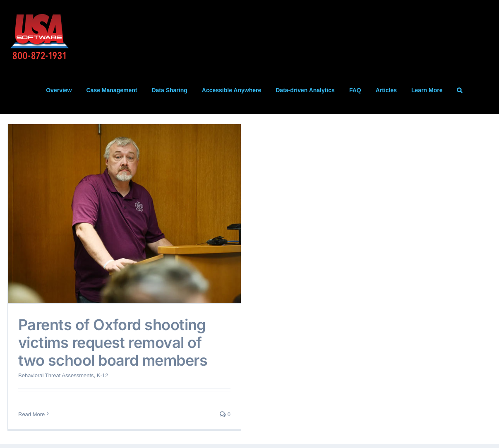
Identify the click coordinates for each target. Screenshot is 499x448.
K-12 (102, 375)
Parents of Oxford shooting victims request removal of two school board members (113, 343)
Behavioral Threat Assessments (56, 375)
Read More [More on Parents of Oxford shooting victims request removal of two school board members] (31, 414)
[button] (459, 90)
